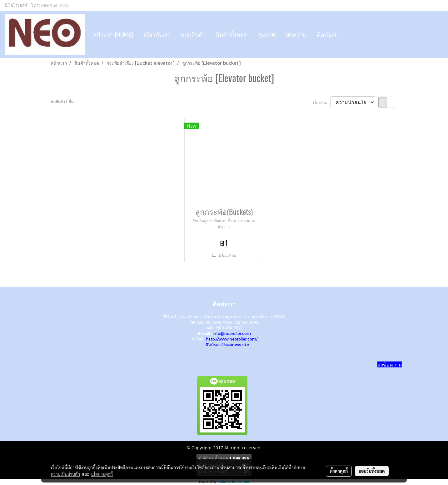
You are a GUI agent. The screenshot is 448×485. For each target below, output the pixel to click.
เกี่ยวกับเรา (157, 35)
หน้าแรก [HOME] (113, 35)
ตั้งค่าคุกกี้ (339, 471)
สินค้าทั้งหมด (232, 35)
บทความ (296, 35)
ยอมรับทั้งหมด (372, 471)
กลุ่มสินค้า (193, 35)
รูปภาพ (267, 35)
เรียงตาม (322, 102)
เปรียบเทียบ (227, 255)
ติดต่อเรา (328, 35)
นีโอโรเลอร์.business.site (227, 345)
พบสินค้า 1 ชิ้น (62, 101)
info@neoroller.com (232, 333)
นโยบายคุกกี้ (102, 474)
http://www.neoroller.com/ (232, 339)
